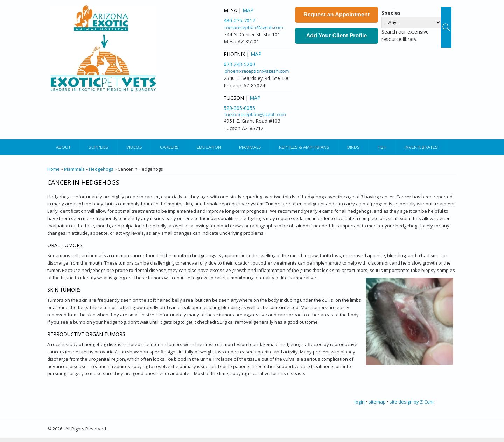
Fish (382, 147)
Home (54, 169)
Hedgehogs (101, 169)
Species (391, 13)
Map (248, 10)
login (360, 402)
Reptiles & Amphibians (304, 147)
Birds (353, 147)
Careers (169, 147)
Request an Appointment (337, 15)
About (63, 147)
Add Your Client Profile (337, 36)
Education (209, 147)
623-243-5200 (239, 64)
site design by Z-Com (412, 402)
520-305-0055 (239, 108)
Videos (134, 147)
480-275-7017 (239, 20)
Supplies (99, 147)
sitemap (377, 402)
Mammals (250, 147)
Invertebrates (421, 147)
